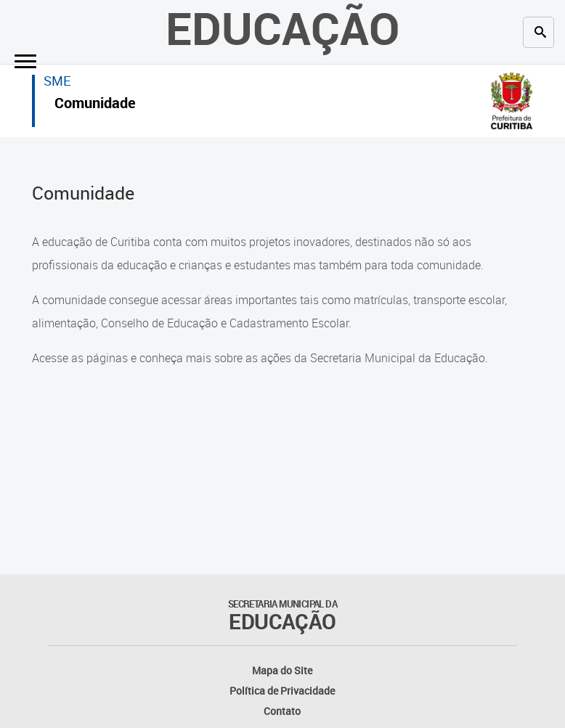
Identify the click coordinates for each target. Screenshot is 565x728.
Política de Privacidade (282, 691)
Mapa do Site (282, 670)
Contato (282, 711)
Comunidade (95, 105)
